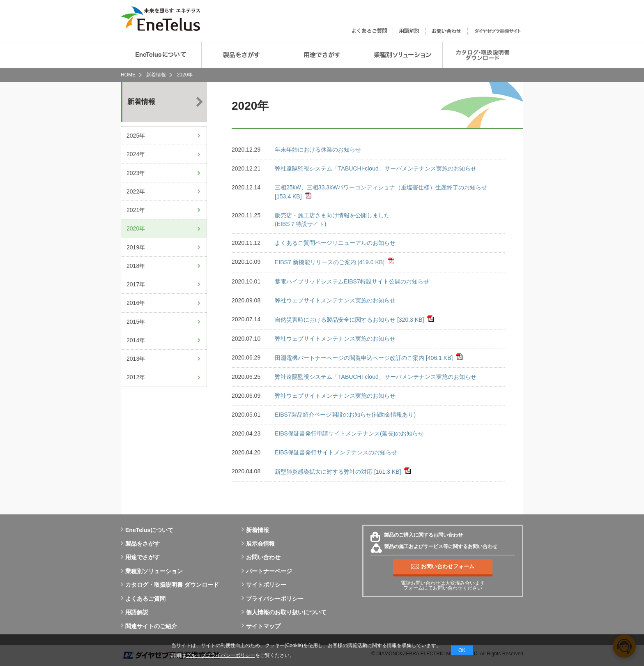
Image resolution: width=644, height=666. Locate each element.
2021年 (136, 210)
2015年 (136, 322)
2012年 (136, 377)
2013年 (136, 359)
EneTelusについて (147, 530)
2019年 (136, 247)
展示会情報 (258, 544)
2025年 (136, 136)
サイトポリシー (264, 585)
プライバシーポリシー (273, 599)
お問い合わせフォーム (443, 567)
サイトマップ (261, 626)
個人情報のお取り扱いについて (284, 612)
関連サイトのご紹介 (149, 626)
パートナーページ (267, 571)
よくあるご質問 (143, 599)
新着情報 (156, 75)
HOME (128, 75)
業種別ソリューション (152, 571)
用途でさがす (140, 557)
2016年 (136, 303)
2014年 (136, 340)
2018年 (136, 266)
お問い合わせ (261, 557)
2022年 (136, 191)
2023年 (136, 173)
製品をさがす (140, 544)
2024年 (136, 154)
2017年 (136, 284)
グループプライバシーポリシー (221, 655)
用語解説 (135, 612)
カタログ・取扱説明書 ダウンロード (170, 585)
